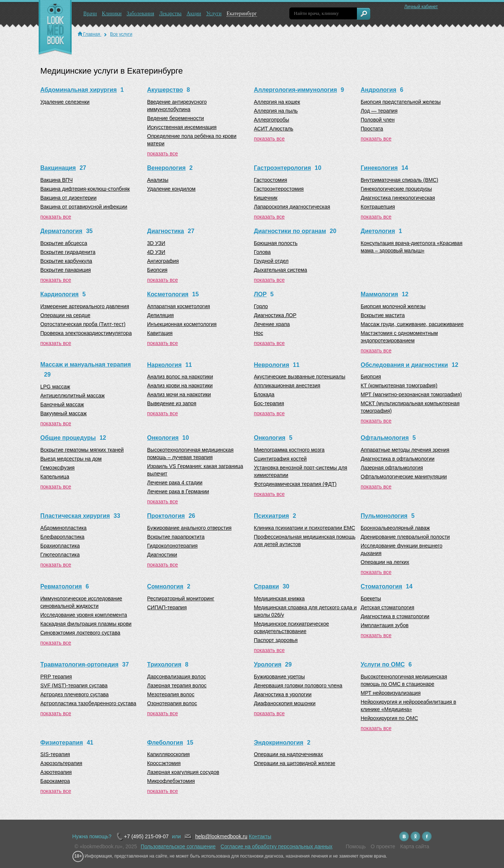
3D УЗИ (156, 243)
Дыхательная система (281, 270)
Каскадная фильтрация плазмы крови (86, 624)
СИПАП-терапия (167, 607)
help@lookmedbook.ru (221, 836)
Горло (261, 306)
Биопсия (157, 270)
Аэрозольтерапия (61, 763)
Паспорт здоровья (276, 640)
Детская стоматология (387, 607)
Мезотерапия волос (171, 694)
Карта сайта (415, 846)
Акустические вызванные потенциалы (300, 377)
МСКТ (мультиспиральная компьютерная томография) (410, 407)
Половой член (378, 120)
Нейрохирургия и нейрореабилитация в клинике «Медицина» (408, 706)
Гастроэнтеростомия (279, 189)
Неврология (272, 365)
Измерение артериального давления (85, 306)
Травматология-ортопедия (80, 664)
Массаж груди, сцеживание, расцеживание (412, 324)
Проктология (166, 516)
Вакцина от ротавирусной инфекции (84, 207)
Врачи (90, 14)
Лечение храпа (272, 324)
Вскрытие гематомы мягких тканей (82, 450)
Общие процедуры (68, 438)
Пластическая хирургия (75, 516)
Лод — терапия (379, 111)
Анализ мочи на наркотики (179, 394)
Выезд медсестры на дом (71, 459)
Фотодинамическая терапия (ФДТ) (295, 484)
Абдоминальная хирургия (79, 90)
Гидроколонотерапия (172, 546)
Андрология (378, 90)
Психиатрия (272, 516)
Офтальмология (385, 438)
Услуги (214, 14)
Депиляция (160, 315)
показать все (162, 154)
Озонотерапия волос (172, 703)
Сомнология (165, 586)
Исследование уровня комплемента (84, 615)
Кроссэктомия (164, 763)
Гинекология (379, 168)
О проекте (383, 846)
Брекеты (371, 598)
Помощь (356, 846)
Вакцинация (58, 168)
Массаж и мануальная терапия (86, 364)
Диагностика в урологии (283, 694)
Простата (372, 129)
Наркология (164, 365)
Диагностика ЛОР (275, 315)
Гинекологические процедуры (396, 189)
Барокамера (55, 781)
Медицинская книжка (279, 598)
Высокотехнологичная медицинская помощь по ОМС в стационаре (404, 680)
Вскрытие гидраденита (68, 252)
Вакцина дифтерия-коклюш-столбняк (85, 189)
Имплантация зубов (385, 625)
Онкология (163, 438)
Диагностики (162, 555)
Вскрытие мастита (383, 315)
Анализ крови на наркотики (180, 385)
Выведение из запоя (172, 403)
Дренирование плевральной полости (405, 537)
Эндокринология (279, 743)
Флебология (165, 743)
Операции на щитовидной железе (295, 763)
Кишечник (266, 198)
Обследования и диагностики (404, 365)
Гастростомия (271, 180)
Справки (267, 586)
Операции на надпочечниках (289, 754)
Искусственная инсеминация (182, 127)
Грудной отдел (271, 261)
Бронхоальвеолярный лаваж (395, 528)
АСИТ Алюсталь (274, 129)
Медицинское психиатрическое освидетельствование (292, 627)
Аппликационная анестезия (287, 385)
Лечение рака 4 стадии (175, 483)
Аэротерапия (56, 772)
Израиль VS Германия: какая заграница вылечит (195, 470)
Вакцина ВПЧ (57, 180)
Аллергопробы (272, 120)
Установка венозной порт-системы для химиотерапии (301, 471)
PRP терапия (56, 677)
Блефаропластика (63, 537)
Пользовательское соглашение (178, 846)
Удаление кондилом (171, 189)
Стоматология (381, 586)
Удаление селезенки (65, 102)
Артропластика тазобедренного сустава (88, 703)
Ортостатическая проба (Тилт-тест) (83, 324)
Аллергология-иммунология (296, 90)
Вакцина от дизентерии (69, 198)
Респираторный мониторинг (181, 598)
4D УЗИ (156, 252)
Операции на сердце (66, 315)
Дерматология (61, 231)
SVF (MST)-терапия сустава (74, 685)
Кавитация (160, 333)
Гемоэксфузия (58, 468)
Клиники (112, 14)
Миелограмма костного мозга (289, 450)
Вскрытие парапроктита (176, 537)
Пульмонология (384, 516)
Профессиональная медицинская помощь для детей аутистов (305, 541)
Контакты (260, 836)
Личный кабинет (421, 7)
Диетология (378, 231)
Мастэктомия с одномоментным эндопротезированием (399, 337)
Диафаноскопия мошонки (285, 703)
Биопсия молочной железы (393, 306)
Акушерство (165, 90)
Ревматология (61, 586)
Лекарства (170, 14)
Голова (262, 252)
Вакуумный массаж (64, 413)
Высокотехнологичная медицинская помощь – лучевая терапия (190, 454)
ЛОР (260, 294)
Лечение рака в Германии (178, 491)
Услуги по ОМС (383, 664)
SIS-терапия (55, 754)
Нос (259, 333)
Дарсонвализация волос (176, 677)
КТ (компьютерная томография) (399, 385)
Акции (194, 14)
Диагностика (166, 231)
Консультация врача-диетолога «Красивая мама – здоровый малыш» (412, 247)
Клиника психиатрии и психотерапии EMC (305, 528)
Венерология (166, 168)
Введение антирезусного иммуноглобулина (177, 106)
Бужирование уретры (279, 677)
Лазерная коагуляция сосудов (183, 772)
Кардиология (60, 294)
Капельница (55, 477)
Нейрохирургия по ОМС (389, 718)
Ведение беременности (175, 118)
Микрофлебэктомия (171, 781)
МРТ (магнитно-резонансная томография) (411, 394)
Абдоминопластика (64, 528)
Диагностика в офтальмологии (398, 459)
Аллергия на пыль (276, 111)
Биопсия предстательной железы (401, 102)
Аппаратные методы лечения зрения (405, 450)
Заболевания (140, 14)
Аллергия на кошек (277, 102)
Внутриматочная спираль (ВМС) (399, 180)
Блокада (264, 394)
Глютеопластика (60, 555)
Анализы (158, 180)
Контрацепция (378, 207)
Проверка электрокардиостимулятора (86, 333)
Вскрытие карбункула (66, 261)
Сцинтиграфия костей (280, 459)
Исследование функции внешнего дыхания (401, 549)
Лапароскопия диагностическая (292, 207)
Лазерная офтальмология (392, 468)
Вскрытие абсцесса (64, 243)
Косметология (168, 294)
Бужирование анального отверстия (189, 528)
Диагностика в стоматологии (395, 616)
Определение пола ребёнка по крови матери (192, 140)
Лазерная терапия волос (177, 685)
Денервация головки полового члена (298, 685)
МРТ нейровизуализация (391, 693)
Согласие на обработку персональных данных (277, 846)
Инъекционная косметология (182, 324)
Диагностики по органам (290, 231)
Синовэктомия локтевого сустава (80, 633)
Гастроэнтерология (283, 168)
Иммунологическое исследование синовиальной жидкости (81, 602)
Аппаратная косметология (178, 306)
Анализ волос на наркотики (180, 377)
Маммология (379, 294)
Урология (268, 664)
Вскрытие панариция (66, 270)
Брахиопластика (60, 546)
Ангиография (163, 261)
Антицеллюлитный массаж (73, 396)
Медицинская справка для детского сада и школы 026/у (305, 611)
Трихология (164, 664)
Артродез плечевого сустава (75, 694)
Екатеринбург (242, 14)
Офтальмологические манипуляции (404, 477)
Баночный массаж (62, 404)
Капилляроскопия (168, 754)
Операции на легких (385, 562)
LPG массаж (55, 387)
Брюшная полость (276, 243)
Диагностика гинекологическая (398, 198)
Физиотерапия (62, 743)
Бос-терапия (269, 403)
